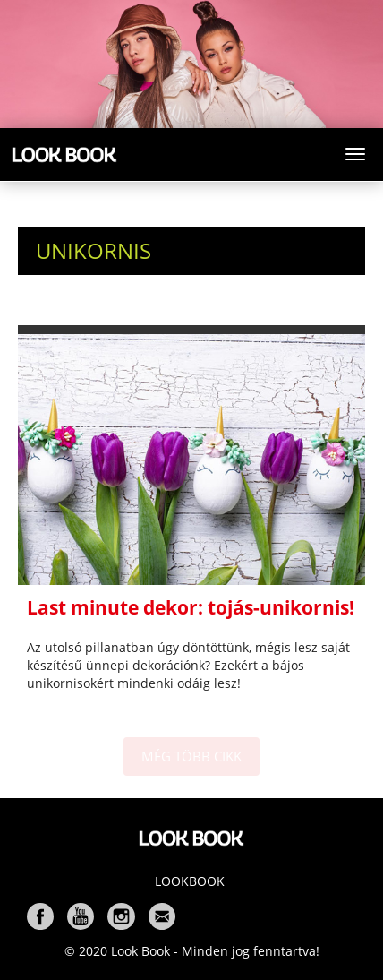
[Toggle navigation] (355, 154)
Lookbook (190, 881)
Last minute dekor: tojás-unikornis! (191, 607)
